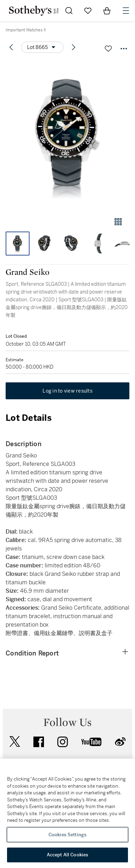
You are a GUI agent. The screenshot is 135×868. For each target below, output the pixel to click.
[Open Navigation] (126, 11)
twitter (15, 742)
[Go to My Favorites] (88, 11)
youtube (91, 742)
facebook (39, 742)
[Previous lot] (11, 47)
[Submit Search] (69, 11)
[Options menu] (42, 47)
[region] (67, 813)
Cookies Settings (67, 835)
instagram (63, 742)
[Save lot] (108, 49)
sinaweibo (120, 742)
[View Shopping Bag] (107, 11)
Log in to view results (67, 391)
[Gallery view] (118, 222)
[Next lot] (73, 47)
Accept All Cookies (67, 855)
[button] (67, 135)
